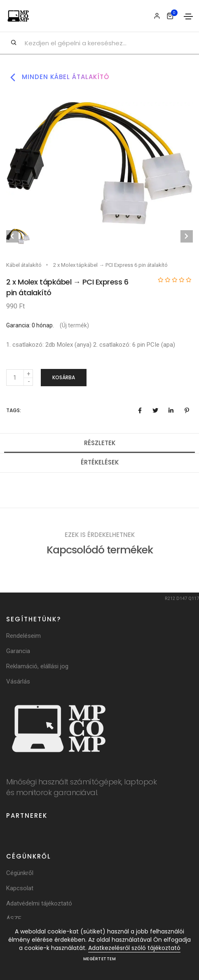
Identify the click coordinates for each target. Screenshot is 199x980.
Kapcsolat (20, 888)
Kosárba (64, 377)
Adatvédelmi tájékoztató (39, 903)
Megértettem (100, 959)
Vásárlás (18, 681)
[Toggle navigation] (188, 16)
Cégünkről (20, 873)
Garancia (18, 651)
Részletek (100, 443)
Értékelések (100, 462)
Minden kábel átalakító (58, 77)
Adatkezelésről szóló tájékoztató (134, 948)
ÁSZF (14, 919)
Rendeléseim (23, 636)
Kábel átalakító (24, 265)
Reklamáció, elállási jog (37, 666)
